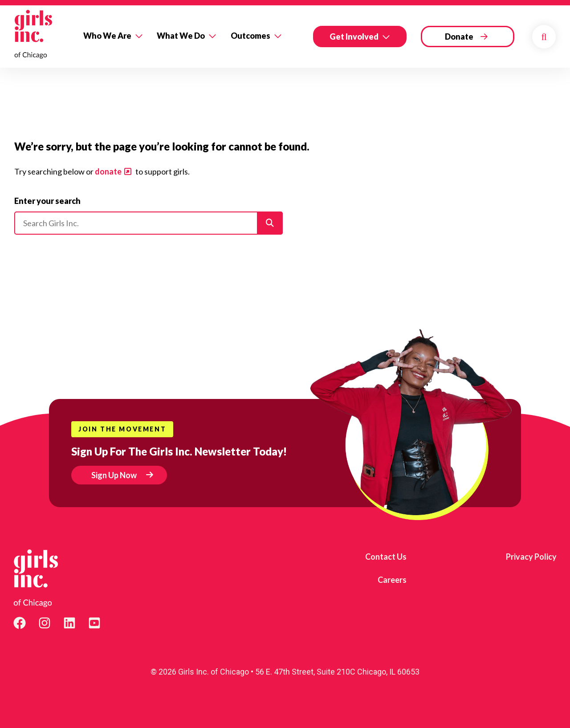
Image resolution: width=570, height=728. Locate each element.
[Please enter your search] (149, 223)
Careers (392, 580)
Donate (459, 37)
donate (108, 171)
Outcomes (250, 36)
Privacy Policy (531, 557)
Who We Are (107, 36)
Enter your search (47, 201)
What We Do (181, 36)
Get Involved (354, 37)
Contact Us (386, 557)
